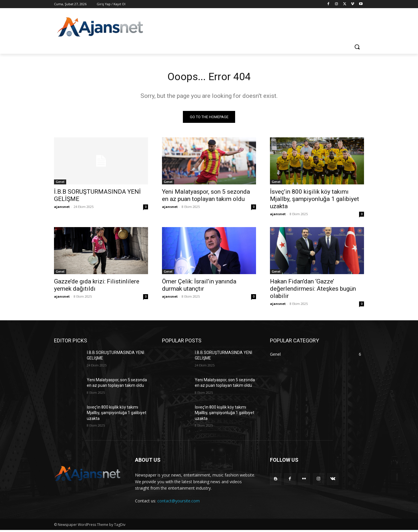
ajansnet (62, 208)
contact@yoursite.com (179, 503)
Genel (60, 184)
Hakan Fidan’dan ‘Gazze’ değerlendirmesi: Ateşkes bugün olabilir (313, 290)
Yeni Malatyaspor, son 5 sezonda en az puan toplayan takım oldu (206, 197)
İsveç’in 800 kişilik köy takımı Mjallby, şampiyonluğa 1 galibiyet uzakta (315, 201)
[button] (357, 47)
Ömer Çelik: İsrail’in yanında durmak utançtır (199, 287)
